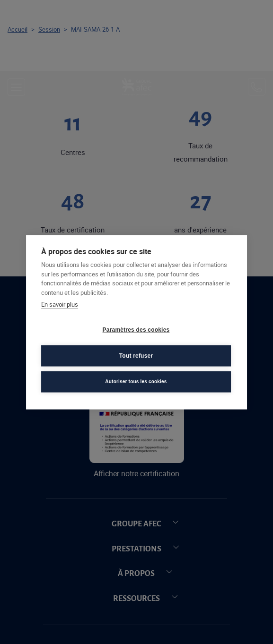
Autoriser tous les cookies (136, 382)
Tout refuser (136, 356)
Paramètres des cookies (136, 330)
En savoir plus (60, 304)
